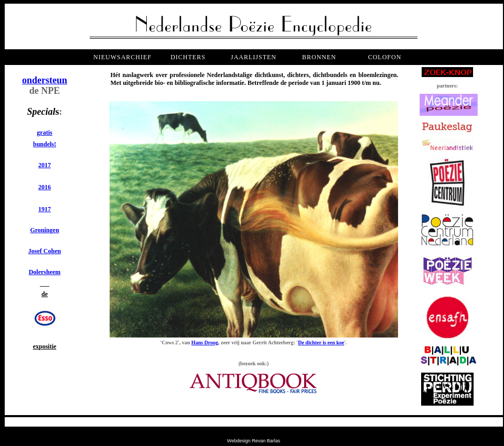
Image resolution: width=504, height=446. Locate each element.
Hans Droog (205, 342)
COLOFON (385, 57)
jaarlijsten (254, 57)
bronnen (319, 57)
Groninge (42, 230)
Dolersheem (45, 272)
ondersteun (45, 80)
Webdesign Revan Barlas (254, 441)
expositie (45, 346)
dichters (188, 57)
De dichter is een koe (321, 342)
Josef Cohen (45, 251)
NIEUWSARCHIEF (122, 57)
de (45, 294)
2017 (45, 165)
